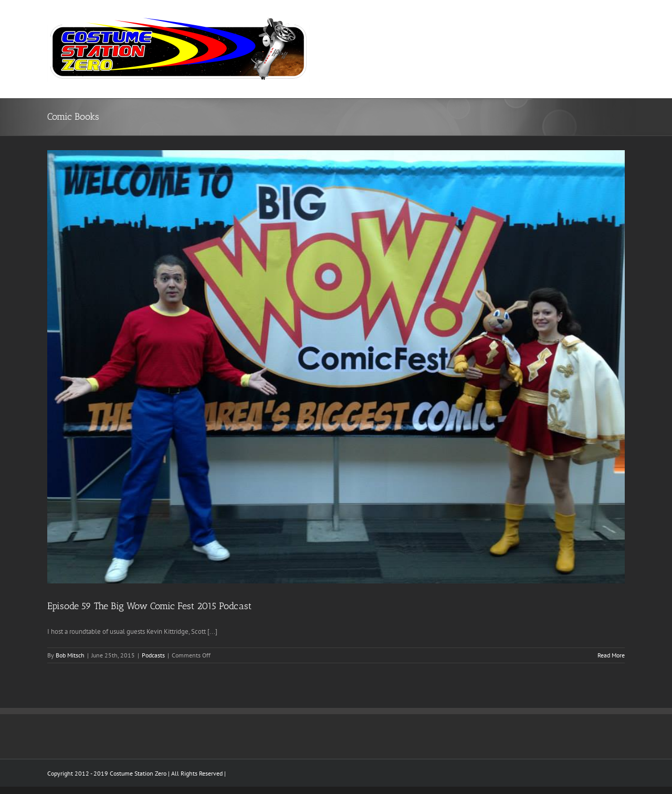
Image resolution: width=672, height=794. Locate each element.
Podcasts (153, 655)
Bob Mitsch (70, 655)
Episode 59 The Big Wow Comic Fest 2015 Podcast (149, 606)
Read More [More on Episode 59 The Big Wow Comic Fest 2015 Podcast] (611, 655)
